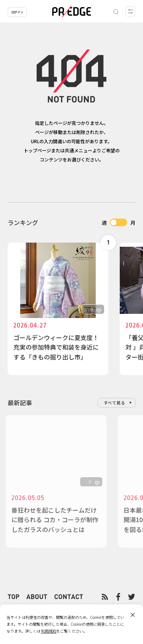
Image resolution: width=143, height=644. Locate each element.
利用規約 (49, 631)
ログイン (17, 12)
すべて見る (115, 403)
